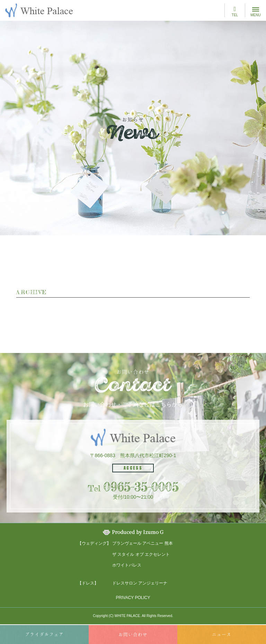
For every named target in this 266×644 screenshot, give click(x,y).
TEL (235, 11)
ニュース (222, 634)
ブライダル (44, 634)
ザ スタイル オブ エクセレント (141, 554)
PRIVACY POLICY (133, 598)
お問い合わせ (133, 634)
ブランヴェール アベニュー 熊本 (143, 543)
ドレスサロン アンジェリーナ (140, 583)
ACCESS (133, 468)
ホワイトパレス (127, 565)
